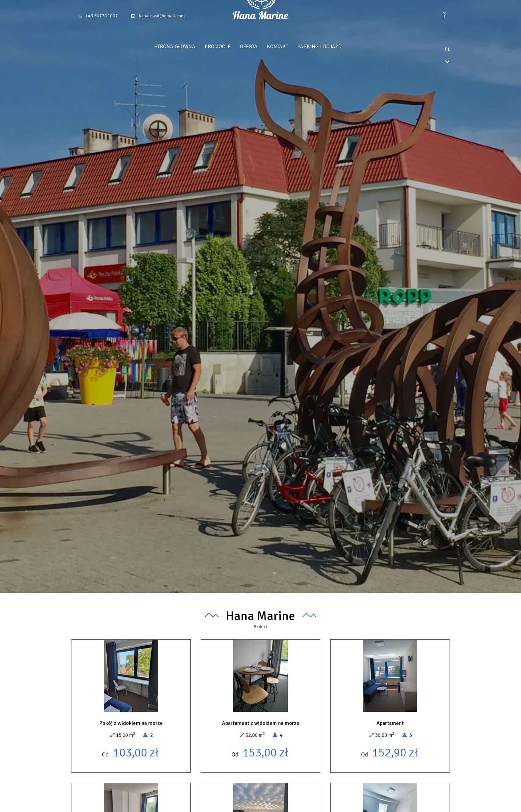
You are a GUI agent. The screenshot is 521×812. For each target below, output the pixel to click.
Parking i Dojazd (332, 47)
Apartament (390, 723)
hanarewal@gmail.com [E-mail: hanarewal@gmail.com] (162, 16)
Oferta (261, 47)
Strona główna (188, 47)
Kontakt (290, 47)
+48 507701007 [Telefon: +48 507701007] (102, 16)
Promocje (230, 47)
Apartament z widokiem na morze (261, 723)
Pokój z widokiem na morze (131, 723)
